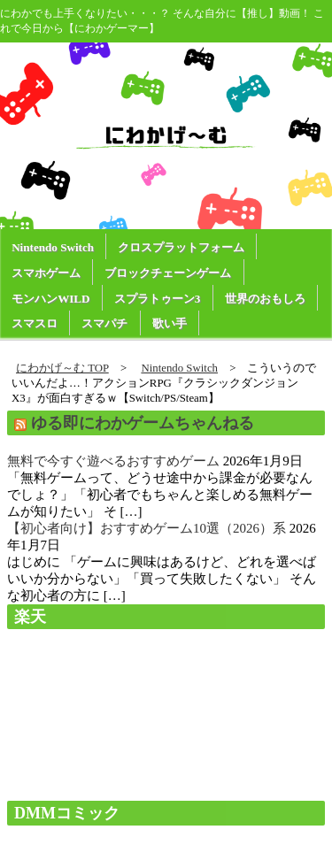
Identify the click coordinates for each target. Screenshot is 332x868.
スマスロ (35, 323)
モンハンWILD (50, 299)
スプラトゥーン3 (158, 299)
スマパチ (104, 323)
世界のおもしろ (265, 299)
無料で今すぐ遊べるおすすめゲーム (113, 461)
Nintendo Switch (53, 247)
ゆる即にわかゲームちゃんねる (143, 423)
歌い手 (170, 323)
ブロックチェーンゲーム (168, 273)
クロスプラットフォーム (181, 247)
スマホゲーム (46, 273)
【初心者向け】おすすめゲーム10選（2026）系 (147, 528)
